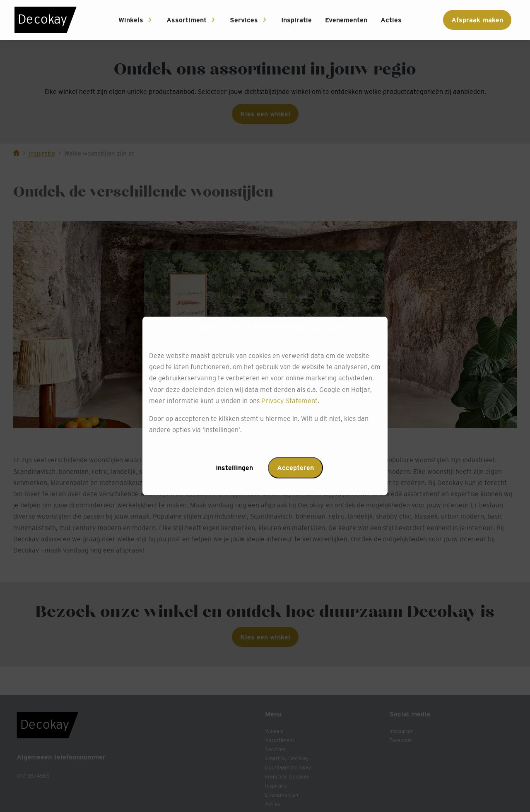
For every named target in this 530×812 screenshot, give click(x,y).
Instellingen (234, 468)
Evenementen (346, 20)
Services (244, 20)
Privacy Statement (289, 401)
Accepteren (295, 468)
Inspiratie (296, 20)
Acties (391, 20)
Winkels (131, 20)
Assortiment (187, 20)
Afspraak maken (477, 20)
